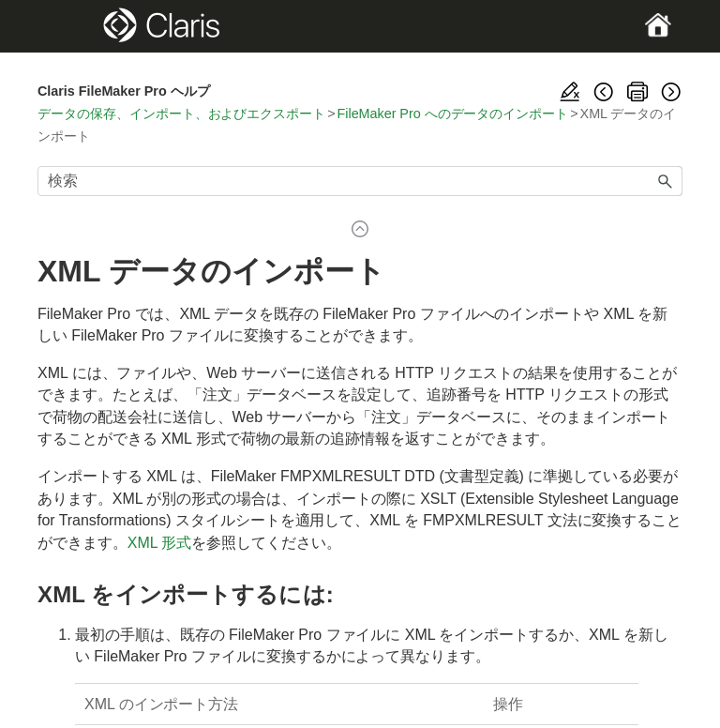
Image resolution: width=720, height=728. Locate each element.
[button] (666, 181)
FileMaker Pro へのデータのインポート (453, 114)
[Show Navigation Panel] (68, 26)
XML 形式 (160, 543)
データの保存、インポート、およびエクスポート (181, 114)
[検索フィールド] (360, 181)
